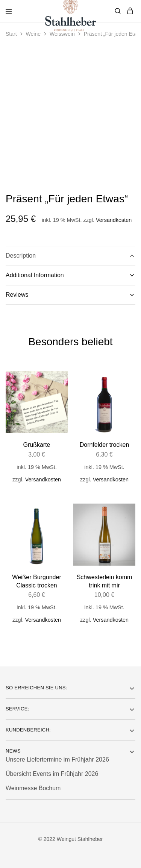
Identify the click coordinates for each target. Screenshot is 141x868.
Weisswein (62, 34)
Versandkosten (114, 220)
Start (11, 34)
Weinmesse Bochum (33, 788)
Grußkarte (36, 445)
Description (70, 256)
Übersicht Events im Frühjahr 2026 (52, 774)
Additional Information (70, 275)
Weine (33, 34)
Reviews (70, 295)
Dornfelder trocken (105, 445)
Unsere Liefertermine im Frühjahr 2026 (57, 759)
